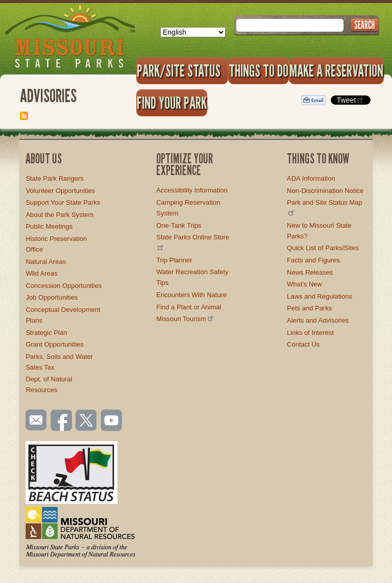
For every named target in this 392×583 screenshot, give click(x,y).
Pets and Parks (309, 308)
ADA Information (311, 178)
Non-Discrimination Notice (325, 191)
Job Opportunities (52, 297)
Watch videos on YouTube (112, 421)
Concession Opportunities (64, 286)
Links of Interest (310, 333)
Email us (34, 420)
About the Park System (59, 215)
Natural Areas (46, 262)
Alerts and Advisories (318, 320)
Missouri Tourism (185, 319)
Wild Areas (41, 273)
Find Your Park (172, 103)
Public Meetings (49, 226)
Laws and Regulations (320, 296)
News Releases (310, 272)
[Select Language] (193, 32)
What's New (304, 284)
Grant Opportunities (54, 344)
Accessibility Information (192, 190)
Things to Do (259, 70)
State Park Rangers (54, 178)
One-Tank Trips (179, 225)
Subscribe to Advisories (24, 116)
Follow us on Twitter (85, 421)
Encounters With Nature (191, 295)
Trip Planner (174, 260)
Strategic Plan (46, 333)
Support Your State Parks (63, 202)
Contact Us (303, 344)
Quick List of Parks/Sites (323, 248)
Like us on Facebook (62, 421)
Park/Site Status (182, 70)
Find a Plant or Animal (189, 307)
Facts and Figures (313, 260)
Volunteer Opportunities (60, 191)
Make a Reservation (336, 70)
